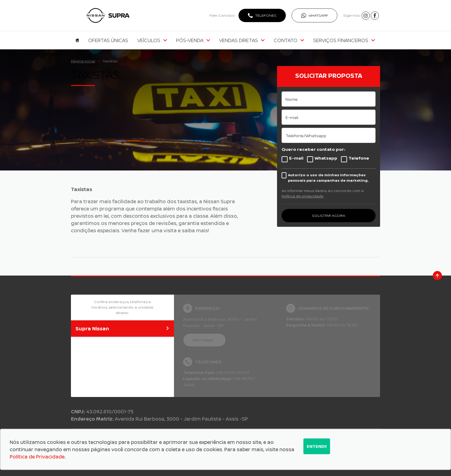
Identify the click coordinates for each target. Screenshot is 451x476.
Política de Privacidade (37, 457)
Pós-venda (193, 40)
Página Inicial (83, 61)
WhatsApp (318, 15)
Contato (289, 40)
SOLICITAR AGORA (329, 215)
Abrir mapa (203, 340)
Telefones (266, 15)
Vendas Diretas (242, 40)
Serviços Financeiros (344, 40)
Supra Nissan (122, 329)
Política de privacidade (302, 196)
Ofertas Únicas (108, 40)
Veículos (152, 40)
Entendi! (317, 446)
